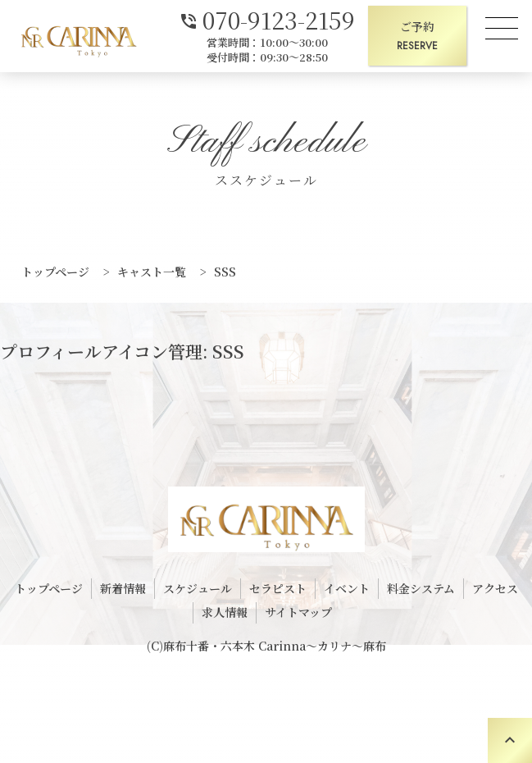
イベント (347, 588)
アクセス (495, 588)
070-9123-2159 (267, 18)
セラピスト (278, 588)
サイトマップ (298, 612)
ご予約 (417, 37)
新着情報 (123, 588)
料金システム (421, 588)
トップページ (49, 588)
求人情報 (225, 612)
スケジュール (198, 588)
